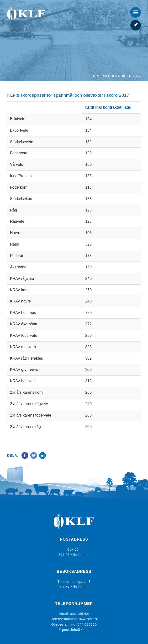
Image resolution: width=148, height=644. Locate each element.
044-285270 (89, 619)
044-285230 (87, 624)
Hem (96, 76)
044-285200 (80, 614)
